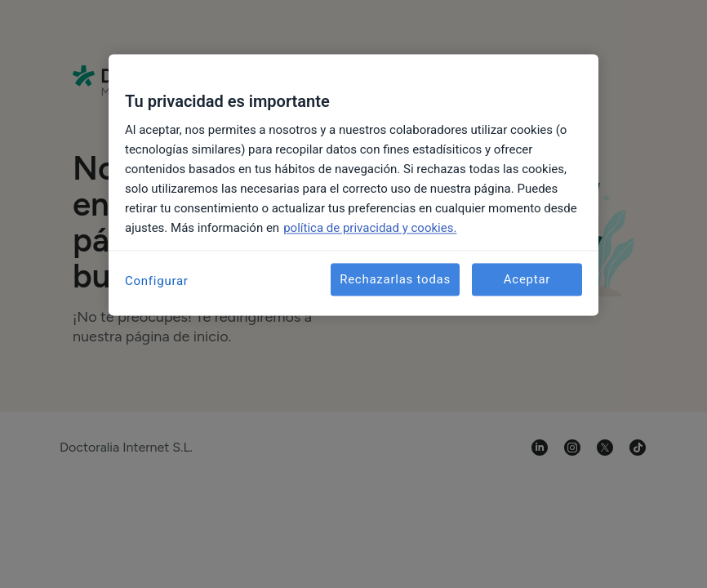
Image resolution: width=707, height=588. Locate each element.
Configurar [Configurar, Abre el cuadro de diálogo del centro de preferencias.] (157, 281)
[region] (353, 185)
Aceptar (527, 279)
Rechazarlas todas (395, 279)
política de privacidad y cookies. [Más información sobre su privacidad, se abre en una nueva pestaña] (370, 228)
